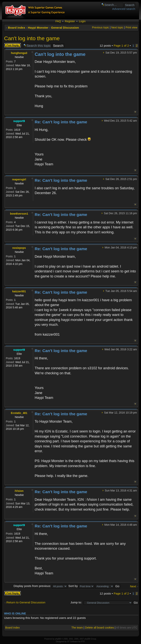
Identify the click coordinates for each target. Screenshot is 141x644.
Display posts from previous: (40, 586)
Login (82, 21)
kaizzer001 (19, 291)
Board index (17, 28)
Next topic (117, 27)
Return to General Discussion (26, 602)
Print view (131, 27)
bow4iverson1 (19, 214)
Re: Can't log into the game (61, 122)
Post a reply (13, 45)
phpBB (58, 639)
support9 (19, 121)
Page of (121, 46)
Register (70, 21)
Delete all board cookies (99, 628)
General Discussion (65, 28)
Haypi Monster (38, 28)
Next (133, 586)
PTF (83, 642)
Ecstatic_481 (19, 413)
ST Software (73, 642)
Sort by (81, 586)
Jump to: (76, 602)
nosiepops (19, 248)
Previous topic (101, 27)
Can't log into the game (32, 38)
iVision (19, 491)
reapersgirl (19, 179)
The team (77, 628)
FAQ (58, 21)
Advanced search (124, 9)
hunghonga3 (19, 53)
